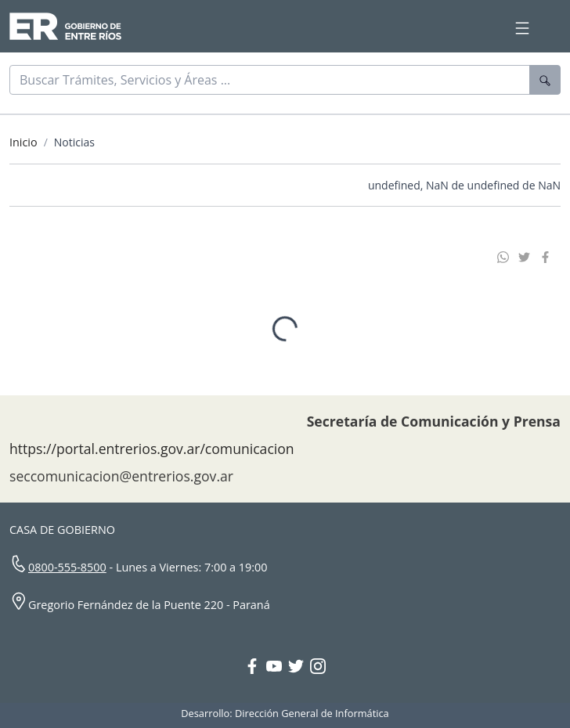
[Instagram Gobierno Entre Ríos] (318, 668)
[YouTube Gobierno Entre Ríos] (277, 668)
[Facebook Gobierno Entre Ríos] (255, 668)
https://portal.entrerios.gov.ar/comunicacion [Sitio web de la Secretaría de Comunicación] (152, 449)
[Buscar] (270, 80)
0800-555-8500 (67, 567)
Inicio (23, 142)
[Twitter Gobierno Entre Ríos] (299, 668)
